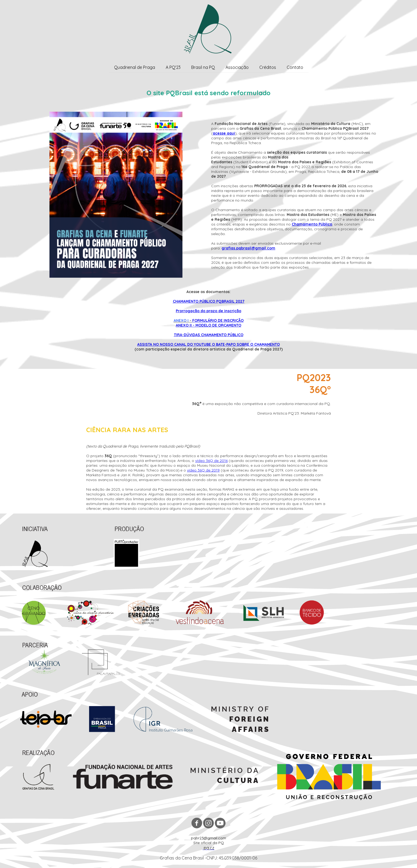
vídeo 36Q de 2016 (211, 461)
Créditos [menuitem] (268, 67)
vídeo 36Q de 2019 (203, 470)
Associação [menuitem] (237, 67)
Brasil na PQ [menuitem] (203, 67)
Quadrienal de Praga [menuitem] (135, 67)
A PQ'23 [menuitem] (173, 67)
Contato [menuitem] (295, 67)
